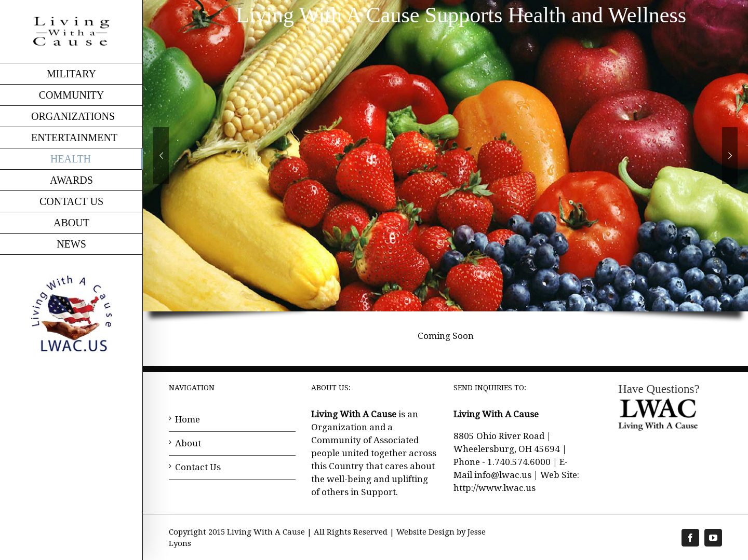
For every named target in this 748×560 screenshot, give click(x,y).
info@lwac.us (503, 475)
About (188, 443)
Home (188, 419)
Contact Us (198, 467)
